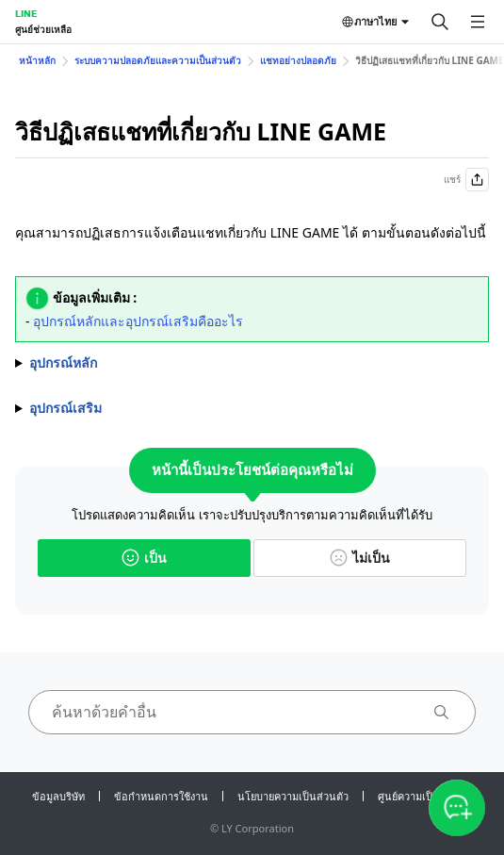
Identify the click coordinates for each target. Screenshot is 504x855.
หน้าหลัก (37, 60)
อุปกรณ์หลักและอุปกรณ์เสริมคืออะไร (138, 321)
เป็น (144, 558)
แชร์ (466, 180)
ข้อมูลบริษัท (58, 796)
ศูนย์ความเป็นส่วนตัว (425, 796)
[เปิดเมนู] (478, 22)
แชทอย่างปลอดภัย (298, 60)
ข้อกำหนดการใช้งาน (161, 796)
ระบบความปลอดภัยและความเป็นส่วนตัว (158, 60)
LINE (26, 13)
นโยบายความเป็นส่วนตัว (293, 796)
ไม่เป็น (360, 558)
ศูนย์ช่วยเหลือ (43, 29)
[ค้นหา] (440, 22)
